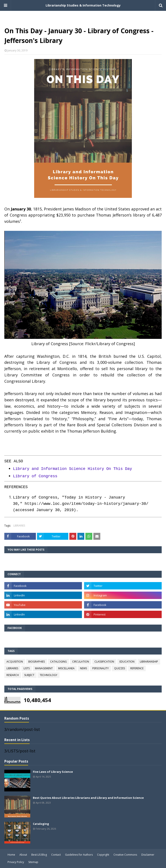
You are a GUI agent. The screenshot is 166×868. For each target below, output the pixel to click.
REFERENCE (137, 668)
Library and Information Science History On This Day (73, 469)
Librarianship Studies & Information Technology (83, 5)
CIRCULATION (81, 662)
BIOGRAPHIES (37, 662)
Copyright (103, 855)
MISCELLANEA (66, 668)
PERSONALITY (101, 668)
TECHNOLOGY (49, 675)
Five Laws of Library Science (53, 772)
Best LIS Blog (39, 855)
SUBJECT (29, 675)
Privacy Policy (16, 862)
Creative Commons (125, 855)
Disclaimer (148, 855)
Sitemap (33, 862)
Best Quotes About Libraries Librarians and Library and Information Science (88, 798)
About (23, 855)
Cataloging (41, 824)
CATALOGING (58, 662)
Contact (56, 855)
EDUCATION (127, 662)
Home (11, 855)
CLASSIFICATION (104, 662)
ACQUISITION (15, 662)
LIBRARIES (19, 526)
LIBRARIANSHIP (149, 662)
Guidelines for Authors (79, 855)
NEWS (83, 668)
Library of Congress (35, 476)
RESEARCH (13, 675)
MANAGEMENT (44, 668)
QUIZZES (120, 668)
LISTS (27, 668)
